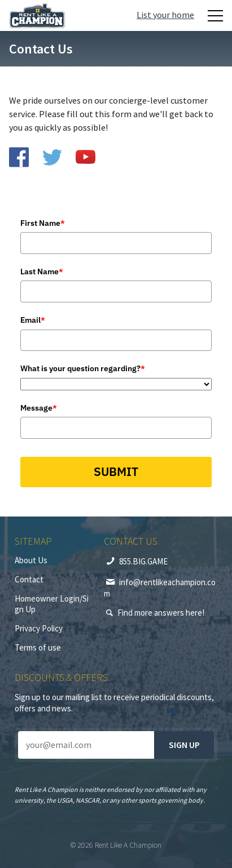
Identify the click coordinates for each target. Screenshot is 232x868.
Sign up (184, 745)
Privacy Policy (39, 628)
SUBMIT (116, 471)
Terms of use (38, 647)
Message (39, 408)
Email (33, 320)
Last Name (42, 271)
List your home (165, 15)
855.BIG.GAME (143, 561)
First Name (43, 223)
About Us (31, 560)
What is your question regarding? (83, 368)
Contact (29, 579)
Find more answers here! (161, 613)
